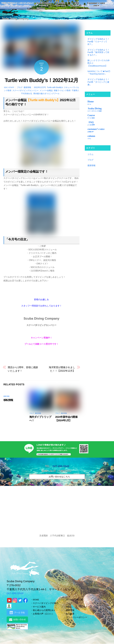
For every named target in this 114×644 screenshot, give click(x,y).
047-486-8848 (61, 466)
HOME (36, 600)
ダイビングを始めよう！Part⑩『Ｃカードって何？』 (98, 42)
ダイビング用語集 (74, 600)
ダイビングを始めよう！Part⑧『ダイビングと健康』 (98, 82)
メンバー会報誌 (46, 90)
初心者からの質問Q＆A (44, 610)
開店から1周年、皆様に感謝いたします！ (23, 369)
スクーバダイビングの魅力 (46, 603)
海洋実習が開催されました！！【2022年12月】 (62, 369)
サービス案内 (39, 607)
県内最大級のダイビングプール (46, 94)
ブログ (20, 87)
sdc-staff (9, 87)
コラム (90, 154)
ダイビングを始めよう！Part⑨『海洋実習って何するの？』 (98, 52)
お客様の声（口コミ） (43, 614)
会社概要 (70, 614)
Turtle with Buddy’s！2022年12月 (41, 80)
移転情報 (8, 400)
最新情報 (27, 87)
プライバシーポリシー (77, 617)
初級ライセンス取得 (62, 90)
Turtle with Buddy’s (55, 87)
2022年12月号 (40, 87)
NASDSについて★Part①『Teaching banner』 (99, 73)
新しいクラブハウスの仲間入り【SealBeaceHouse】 (98, 63)
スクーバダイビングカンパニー (25, 90)
